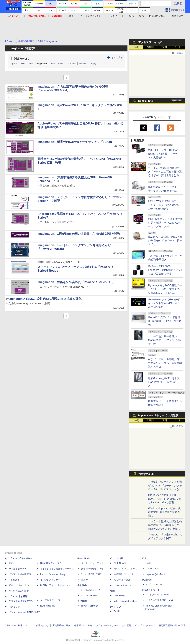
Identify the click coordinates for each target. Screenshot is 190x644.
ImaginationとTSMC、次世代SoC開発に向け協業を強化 (44, 299)
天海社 (149, 563)
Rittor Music (84, 558)
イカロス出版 (117, 558)
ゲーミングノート (115, 16)
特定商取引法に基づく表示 (172, 625)
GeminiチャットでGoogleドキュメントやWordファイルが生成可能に (164, 303)
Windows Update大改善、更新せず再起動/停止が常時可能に (164, 512)
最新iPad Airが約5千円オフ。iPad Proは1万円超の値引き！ (165, 382)
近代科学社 (83, 601)
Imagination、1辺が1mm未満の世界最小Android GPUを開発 (79, 234)
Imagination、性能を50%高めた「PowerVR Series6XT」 (76, 282)
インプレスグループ (145, 625)
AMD (23, 64)
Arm (31, 64)
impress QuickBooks (156, 574)
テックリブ (115, 607)
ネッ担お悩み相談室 (19, 591)
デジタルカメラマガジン (21, 601)
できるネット (15, 607)
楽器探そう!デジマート (92, 569)
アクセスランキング (150, 42)
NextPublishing (48, 606)
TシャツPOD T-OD (91, 574)
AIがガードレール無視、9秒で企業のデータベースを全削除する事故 (165, 363)
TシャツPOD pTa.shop (158, 595)
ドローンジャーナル (19, 585)
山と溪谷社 (83, 585)
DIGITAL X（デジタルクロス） (56, 585)
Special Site (146, 101)
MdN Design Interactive (125, 601)
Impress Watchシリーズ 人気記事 (158, 415)
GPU (132, 16)
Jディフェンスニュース (125, 569)
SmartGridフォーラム (51, 563)
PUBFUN (147, 580)
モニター (71, 16)
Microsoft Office (157, 16)
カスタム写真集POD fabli (159, 600)
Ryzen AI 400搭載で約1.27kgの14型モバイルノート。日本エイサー (165, 240)
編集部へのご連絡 (83, 625)
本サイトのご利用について (18, 625)
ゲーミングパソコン (91, 16)
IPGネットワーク (151, 590)
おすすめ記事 (146, 474)
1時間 (136, 47)
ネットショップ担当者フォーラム (57, 569)
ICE (144, 558)
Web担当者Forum (18, 569)
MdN (112, 591)
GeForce (72, 64)
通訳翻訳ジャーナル (124, 574)
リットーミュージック (92, 563)
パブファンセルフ (155, 584)
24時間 (150, 47)
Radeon (83, 64)
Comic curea (152, 569)
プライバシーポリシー (107, 625)
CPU (142, 16)
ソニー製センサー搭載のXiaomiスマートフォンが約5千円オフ (164, 340)
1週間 (164, 47)
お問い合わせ (42, 625)
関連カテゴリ (22, 59)
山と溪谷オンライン (91, 590)
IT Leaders (14, 580)
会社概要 (127, 625)
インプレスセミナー (50, 580)
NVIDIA (61, 64)
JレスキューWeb (122, 580)
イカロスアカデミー (124, 585)
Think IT (13, 563)
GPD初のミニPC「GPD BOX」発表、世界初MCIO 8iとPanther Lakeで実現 (165, 499)
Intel (53, 64)
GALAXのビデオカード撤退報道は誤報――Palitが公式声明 (165, 321)
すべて (15, 64)
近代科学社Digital (90, 606)
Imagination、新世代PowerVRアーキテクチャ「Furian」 (76, 142)
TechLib (117, 611)
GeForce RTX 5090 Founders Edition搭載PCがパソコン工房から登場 (165, 270)
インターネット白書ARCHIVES (24, 612)
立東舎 (84, 580)
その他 (93, 64)
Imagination (42, 64)
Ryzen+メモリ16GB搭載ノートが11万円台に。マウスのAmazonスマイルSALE (165, 289)
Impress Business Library (53, 574)
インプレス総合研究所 (20, 574)
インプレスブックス (50, 600)
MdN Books (119, 596)
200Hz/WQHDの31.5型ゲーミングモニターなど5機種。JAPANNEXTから (164, 205)
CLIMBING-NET (89, 596)
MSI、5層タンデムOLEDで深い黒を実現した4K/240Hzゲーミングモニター (165, 223)
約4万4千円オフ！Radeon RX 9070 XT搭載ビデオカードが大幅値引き (164, 154)
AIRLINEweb (120, 563)
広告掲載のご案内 (61, 625)
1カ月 (178, 47)
